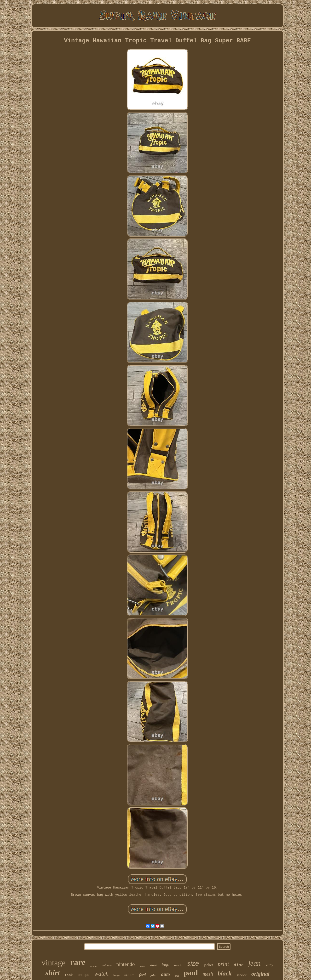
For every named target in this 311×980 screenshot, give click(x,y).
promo (94, 966)
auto (166, 974)
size (193, 963)
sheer (129, 974)
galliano (107, 965)
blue (177, 976)
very (269, 965)
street (153, 965)
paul (191, 973)
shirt (52, 973)
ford (142, 975)
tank (69, 975)
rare (78, 962)
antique (84, 975)
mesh (208, 974)
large (116, 975)
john (153, 975)
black (225, 973)
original (260, 974)
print (223, 964)
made (142, 966)
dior (239, 965)
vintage (53, 963)
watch (102, 974)
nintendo (125, 964)
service (242, 975)
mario (178, 965)
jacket (208, 965)
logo (165, 965)
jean (254, 963)
